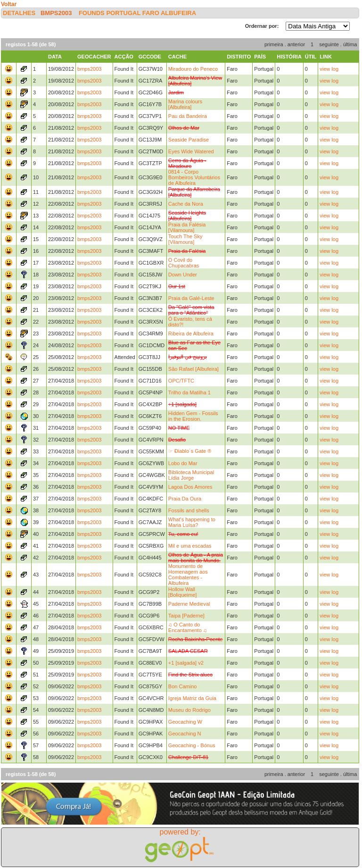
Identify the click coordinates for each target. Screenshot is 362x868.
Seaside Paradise (189, 140)
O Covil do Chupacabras (184, 263)
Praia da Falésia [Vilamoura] (187, 227)
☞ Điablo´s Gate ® (190, 451)
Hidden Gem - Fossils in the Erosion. (193, 416)
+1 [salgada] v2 (186, 663)
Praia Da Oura (185, 499)
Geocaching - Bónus (192, 745)
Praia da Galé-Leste (191, 298)
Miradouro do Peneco (193, 69)
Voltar (9, 4)
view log (329, 69)
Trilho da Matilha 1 (189, 392)
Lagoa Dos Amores (190, 487)
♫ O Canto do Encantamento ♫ (188, 627)
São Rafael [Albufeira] (193, 369)
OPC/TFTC (181, 381)
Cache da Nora (186, 204)
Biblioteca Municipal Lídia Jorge (191, 475)
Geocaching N (185, 734)
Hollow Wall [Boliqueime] (183, 592)
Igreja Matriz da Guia (192, 698)
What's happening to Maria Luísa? (192, 522)
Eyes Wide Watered (191, 151)
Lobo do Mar (183, 463)
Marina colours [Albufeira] (185, 104)
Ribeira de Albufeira (191, 334)
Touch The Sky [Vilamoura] (185, 239)
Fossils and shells (189, 510)
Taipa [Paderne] (186, 616)
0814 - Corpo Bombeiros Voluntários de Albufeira (194, 177)
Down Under (183, 275)
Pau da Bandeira (188, 116)
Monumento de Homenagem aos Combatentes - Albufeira (188, 575)
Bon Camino (183, 686)
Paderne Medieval (189, 604)
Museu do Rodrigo (189, 710)
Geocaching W (185, 722)
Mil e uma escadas (190, 546)
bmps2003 (56, 13)
